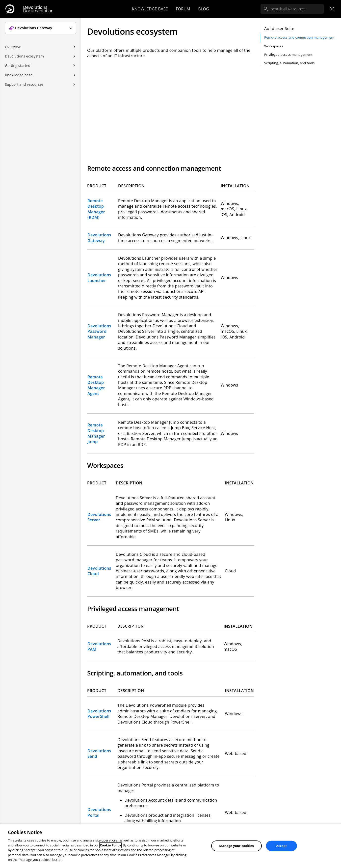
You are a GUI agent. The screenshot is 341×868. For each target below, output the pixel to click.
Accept (281, 846)
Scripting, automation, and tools (289, 63)
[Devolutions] (10, 9)
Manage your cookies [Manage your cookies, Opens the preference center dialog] (236, 846)
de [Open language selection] (332, 9)
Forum (183, 9)
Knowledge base (150, 9)
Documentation (38, 9)
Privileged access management (288, 55)
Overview (13, 47)
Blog (204, 9)
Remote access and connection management (299, 37)
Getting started (18, 66)
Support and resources (24, 84)
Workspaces (274, 46)
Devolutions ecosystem (24, 56)
